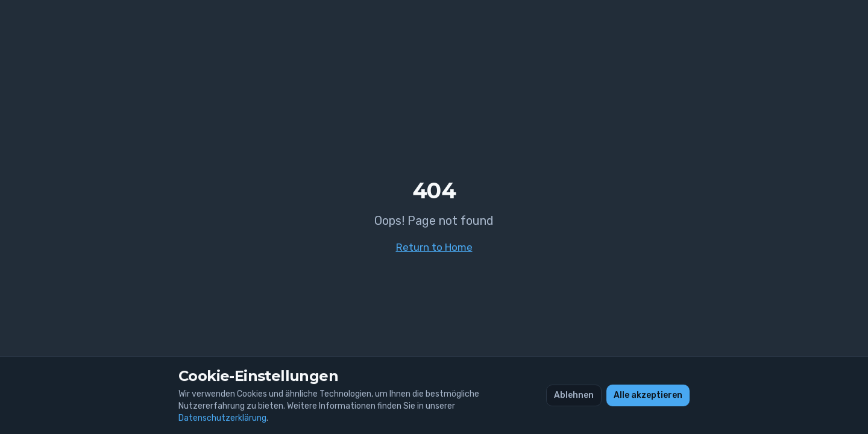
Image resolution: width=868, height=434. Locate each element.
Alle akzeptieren (648, 395)
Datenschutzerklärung (222, 418)
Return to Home (434, 247)
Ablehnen (574, 395)
